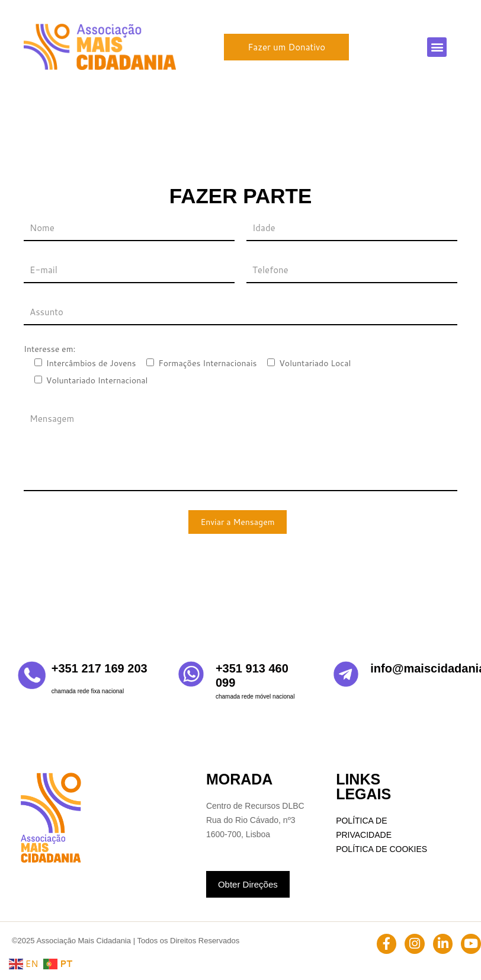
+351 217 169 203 (100, 668)
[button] (437, 47)
